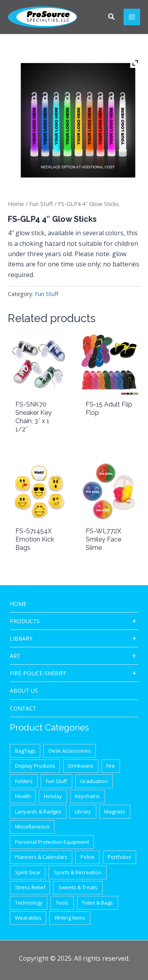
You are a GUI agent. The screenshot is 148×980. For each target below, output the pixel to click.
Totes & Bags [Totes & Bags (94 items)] (97, 903)
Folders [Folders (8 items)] (24, 781)
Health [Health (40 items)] (23, 796)
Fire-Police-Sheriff (38, 673)
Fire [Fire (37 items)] (111, 766)
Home (16, 204)
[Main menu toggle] (132, 17)
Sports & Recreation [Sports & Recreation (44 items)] (78, 872)
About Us (24, 690)
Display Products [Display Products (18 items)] (35, 766)
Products (25, 621)
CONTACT (23, 708)
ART (15, 656)
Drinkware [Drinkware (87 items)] (81, 766)
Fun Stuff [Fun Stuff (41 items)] (56, 781)
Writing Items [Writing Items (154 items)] (70, 918)
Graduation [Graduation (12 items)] (94, 781)
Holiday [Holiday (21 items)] (53, 796)
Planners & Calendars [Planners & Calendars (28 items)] (41, 857)
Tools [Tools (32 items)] (62, 903)
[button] (112, 17)
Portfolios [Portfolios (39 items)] (119, 857)
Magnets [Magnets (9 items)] (115, 811)
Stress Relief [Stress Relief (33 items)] (30, 887)
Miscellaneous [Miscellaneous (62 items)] (32, 826)
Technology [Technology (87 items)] (29, 903)
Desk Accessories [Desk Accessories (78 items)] (70, 751)
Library (21, 638)
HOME (18, 604)
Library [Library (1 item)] (83, 811)
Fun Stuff (41, 204)
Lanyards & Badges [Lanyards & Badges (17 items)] (38, 811)
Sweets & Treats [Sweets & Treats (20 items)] (78, 887)
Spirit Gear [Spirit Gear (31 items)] (28, 872)
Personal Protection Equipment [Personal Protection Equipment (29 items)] (52, 842)
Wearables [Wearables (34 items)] (28, 918)
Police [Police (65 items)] (88, 857)
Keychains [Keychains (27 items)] (87, 796)
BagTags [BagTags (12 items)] (25, 751)
